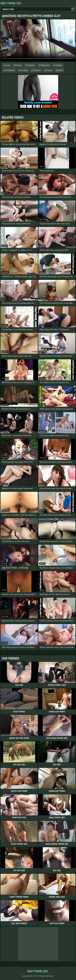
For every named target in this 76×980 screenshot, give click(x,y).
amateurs (37, 70)
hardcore (31, 65)
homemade (10, 70)
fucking (19, 65)
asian (8, 65)
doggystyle (45, 65)
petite (60, 70)
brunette (24, 70)
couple (49, 70)
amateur (59, 65)
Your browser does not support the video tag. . (38, 40)
